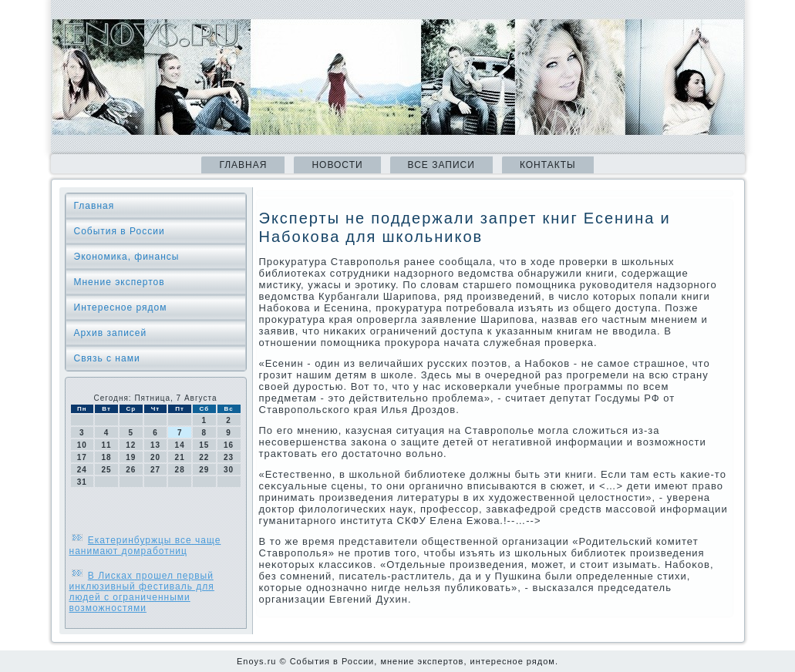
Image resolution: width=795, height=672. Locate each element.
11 (106, 445)
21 (180, 457)
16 (229, 445)
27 (155, 470)
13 (155, 445)
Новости (337, 165)
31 (82, 482)
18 (106, 457)
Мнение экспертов (120, 282)
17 (82, 457)
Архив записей (111, 333)
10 (82, 445)
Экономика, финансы (127, 257)
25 (106, 470)
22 (204, 457)
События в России (120, 231)
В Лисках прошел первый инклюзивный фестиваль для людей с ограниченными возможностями (142, 592)
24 (82, 470)
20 (155, 457)
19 (131, 457)
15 (204, 445)
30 (229, 470)
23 (229, 457)
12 (131, 445)
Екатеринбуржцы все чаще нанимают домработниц (145, 546)
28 (180, 470)
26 (131, 470)
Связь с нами (107, 358)
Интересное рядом (121, 307)
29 (204, 470)
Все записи (441, 165)
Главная (243, 165)
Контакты (548, 165)
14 (180, 445)
